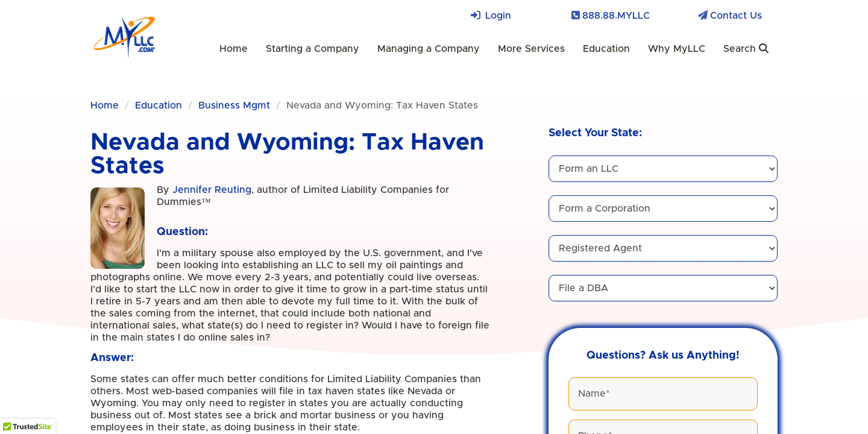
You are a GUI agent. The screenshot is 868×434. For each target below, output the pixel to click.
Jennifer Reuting (212, 190)
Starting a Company (313, 49)
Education (606, 49)
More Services (531, 49)
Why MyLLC (677, 49)
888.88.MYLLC (616, 16)
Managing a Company (429, 49)
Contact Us (736, 16)
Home (234, 49)
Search (746, 49)
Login (498, 16)
